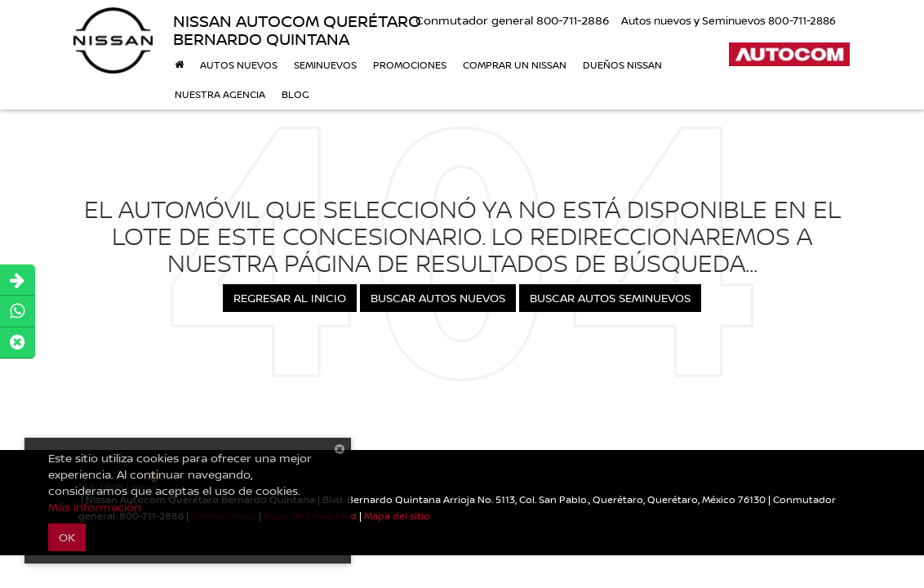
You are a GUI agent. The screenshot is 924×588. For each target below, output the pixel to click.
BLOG (295, 94)
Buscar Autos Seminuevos (610, 298)
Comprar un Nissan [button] (515, 65)
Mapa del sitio (397, 516)
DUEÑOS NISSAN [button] (622, 65)
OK (67, 537)
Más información (95, 507)
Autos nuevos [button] (239, 65)
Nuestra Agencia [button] (220, 94)
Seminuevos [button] (325, 65)
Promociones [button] (410, 65)
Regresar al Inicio (290, 298)
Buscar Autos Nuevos (438, 298)
